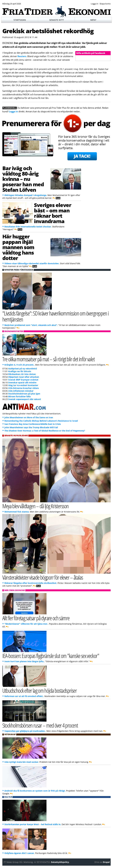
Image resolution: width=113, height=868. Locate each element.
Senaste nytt (57, 20)
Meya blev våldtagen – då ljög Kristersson (36, 506)
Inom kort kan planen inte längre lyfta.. (24, 661)
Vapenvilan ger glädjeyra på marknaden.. (25, 731)
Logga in (13, 111)
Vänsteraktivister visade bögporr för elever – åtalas (43, 577)
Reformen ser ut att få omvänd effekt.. (24, 696)
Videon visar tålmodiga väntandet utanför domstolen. (32, 263)
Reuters (22, 56)
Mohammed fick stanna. (17, 512)
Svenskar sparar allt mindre (22, 382)
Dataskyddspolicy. (60, 862)
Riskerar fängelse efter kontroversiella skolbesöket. (31, 583)
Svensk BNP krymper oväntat (23, 380)
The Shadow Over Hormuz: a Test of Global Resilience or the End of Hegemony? (45, 431)
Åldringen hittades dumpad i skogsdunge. (26, 195)
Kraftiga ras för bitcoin (20, 371)
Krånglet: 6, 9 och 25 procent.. (19, 365)
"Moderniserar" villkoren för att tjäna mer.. (26, 624)
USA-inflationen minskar (21, 391)
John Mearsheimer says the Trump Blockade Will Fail (31, 427)
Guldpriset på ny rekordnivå (23, 369)
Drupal (106, 862)
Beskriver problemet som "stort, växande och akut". (31, 325)
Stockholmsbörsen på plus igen (24, 394)
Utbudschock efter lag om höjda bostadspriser (40, 690)
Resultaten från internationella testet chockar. (28, 227)
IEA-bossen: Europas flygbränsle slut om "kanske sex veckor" (51, 656)
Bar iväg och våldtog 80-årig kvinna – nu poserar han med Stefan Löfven (23, 179)
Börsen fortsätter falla (19, 396)
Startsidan (20, 20)
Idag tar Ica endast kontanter (23, 385)
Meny (93, 20)
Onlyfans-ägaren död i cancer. (19, 853)
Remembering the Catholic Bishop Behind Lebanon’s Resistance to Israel (41, 421)
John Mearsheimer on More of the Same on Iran (29, 417)
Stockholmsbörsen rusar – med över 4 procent (40, 725)
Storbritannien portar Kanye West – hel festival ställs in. (33, 824)
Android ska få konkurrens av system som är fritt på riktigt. (35, 791)
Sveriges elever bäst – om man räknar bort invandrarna (53, 213)
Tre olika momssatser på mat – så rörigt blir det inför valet (49, 359)
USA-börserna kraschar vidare (23, 388)
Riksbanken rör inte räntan (22, 374)
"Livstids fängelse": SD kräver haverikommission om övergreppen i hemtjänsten (56, 316)
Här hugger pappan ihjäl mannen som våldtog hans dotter (18, 247)
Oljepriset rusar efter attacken (24, 377)
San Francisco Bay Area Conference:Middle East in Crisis (33, 424)
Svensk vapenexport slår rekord (24, 399)
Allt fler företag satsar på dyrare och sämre (36, 618)
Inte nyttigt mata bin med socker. (22, 762)
